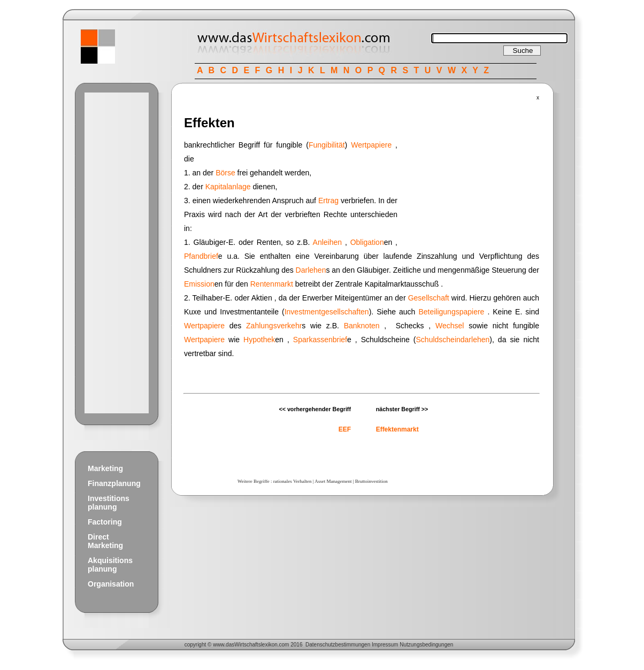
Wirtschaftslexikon (256, 645)
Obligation (367, 242)
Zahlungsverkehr (274, 326)
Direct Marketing (105, 541)
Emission (199, 284)
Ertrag (328, 201)
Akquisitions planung (110, 565)
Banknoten (362, 326)
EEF (345, 429)
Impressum (385, 645)
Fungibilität (327, 145)
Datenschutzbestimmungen (338, 645)
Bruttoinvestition (371, 481)
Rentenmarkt (272, 284)
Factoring (105, 522)
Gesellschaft (429, 298)
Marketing (105, 468)
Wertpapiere (371, 145)
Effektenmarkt (397, 429)
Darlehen (311, 270)
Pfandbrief (201, 256)
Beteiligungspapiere (451, 312)
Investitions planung (109, 503)
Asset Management (333, 481)
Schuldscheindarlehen (453, 340)
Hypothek (259, 340)
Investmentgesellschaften (327, 312)
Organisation (111, 584)
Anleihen (328, 242)
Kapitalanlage (228, 187)
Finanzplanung (114, 483)
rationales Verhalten (293, 481)
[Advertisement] (117, 253)
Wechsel (450, 326)
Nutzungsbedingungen (426, 645)
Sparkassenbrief (320, 340)
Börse (225, 173)
